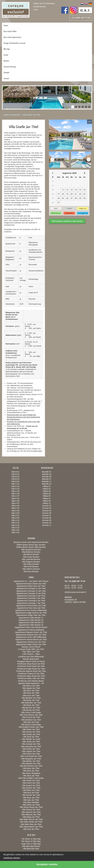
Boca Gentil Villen (10, 31)
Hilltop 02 (47, 489)
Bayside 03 (47, 474)
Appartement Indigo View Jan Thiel (31, 615)
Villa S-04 (15, 511)
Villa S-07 (15, 515)
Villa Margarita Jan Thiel (31, 759)
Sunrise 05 (47, 511)
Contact (6, 78)
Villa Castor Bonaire (31, 557)
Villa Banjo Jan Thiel (31, 700)
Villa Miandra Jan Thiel (31, 763)
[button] (73, 107)
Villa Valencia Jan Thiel (31, 812)
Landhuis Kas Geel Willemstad (31, 657)
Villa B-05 (15, 481)
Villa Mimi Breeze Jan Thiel (31, 766)
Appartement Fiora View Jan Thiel (31, 608)
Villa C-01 (15, 484)
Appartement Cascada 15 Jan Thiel (31, 593)
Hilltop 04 (47, 494)
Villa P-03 (15, 498)
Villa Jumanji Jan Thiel (31, 744)
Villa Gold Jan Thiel (31, 737)
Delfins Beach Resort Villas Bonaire (31, 547)
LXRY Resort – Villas (31, 654)
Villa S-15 (15, 523)
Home (6, 25)
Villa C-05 (15, 491)
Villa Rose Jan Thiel (31, 798)
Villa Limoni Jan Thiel (31, 754)
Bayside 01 (47, 472)
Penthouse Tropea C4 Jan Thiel (31, 674)
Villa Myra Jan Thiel (31, 771)
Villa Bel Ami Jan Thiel (31, 708)
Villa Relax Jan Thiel (31, 790)
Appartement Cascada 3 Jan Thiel (31, 596)
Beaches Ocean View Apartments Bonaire (31, 542)
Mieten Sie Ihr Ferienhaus (44, 3)
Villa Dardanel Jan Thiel (31, 720)
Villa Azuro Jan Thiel (31, 695)
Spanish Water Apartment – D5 (31, 683)
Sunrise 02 (47, 506)
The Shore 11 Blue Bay (31, 839)
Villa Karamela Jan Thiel (31, 747)
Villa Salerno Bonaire (31, 569)
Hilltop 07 (47, 498)
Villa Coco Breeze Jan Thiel (31, 715)
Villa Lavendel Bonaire (31, 559)
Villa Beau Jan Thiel (31, 705)
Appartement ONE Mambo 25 (31, 620)
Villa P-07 (15, 503)
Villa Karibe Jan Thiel (31, 749)
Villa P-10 (15, 508)
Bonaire (6, 61)
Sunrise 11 (47, 525)
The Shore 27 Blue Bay (31, 841)
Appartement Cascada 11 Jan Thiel (31, 588)
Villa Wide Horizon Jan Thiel (31, 819)
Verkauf (6, 73)
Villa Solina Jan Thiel (31, 805)
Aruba (6, 55)
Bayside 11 (47, 481)
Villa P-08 (15, 506)
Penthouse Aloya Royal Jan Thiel (31, 664)
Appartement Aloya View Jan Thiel (31, 586)
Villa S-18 (15, 528)
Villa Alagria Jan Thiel (31, 688)
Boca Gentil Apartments (12, 37)
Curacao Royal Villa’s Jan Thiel (31, 649)
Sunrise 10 (47, 523)
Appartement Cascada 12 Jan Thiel (31, 591)
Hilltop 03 (47, 491)
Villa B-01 (15, 472)
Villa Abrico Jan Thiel (31, 686)
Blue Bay (7, 49)
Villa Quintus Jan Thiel (31, 788)
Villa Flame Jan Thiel (31, 729)
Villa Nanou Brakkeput (31, 773)
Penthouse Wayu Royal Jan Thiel (31, 676)
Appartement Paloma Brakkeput (31, 630)
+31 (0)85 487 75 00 (81, 18)
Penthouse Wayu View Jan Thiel (31, 678)
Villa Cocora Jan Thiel (31, 717)
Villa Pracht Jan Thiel (31, 783)
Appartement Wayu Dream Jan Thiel (31, 644)
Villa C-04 (15, 489)
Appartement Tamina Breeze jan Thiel (31, 639)
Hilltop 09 (47, 501)
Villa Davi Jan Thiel (31, 722)
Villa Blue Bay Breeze (31, 846)
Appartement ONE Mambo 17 (31, 618)
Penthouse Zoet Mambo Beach (31, 681)
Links (36, 10)
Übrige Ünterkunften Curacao (14, 43)
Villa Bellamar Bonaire (31, 552)
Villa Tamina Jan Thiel (31, 810)
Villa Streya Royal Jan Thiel (31, 807)
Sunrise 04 (47, 508)
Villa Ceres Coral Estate (31, 712)
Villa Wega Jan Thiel (31, 817)
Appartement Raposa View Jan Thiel (31, 635)
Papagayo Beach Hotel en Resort (31, 661)
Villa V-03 (15, 532)
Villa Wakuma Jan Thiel (31, 815)
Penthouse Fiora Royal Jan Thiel (31, 666)
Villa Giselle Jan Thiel (31, 115)
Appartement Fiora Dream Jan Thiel (31, 606)
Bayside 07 (47, 479)
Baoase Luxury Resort (31, 647)
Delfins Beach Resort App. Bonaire (31, 545)
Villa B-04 (15, 479)
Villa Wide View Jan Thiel (31, 824)
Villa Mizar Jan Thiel (31, 768)
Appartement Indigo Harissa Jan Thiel (31, 613)
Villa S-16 (15, 525)
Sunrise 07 (47, 515)
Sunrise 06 (47, 513)
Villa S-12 (15, 520)
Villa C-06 (15, 494)
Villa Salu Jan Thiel (31, 800)
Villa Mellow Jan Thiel (31, 761)
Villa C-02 (15, 486)
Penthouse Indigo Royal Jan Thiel (31, 669)
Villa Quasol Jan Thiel (31, 785)
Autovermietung (10, 67)
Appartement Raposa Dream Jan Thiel (31, 632)
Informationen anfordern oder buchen (67, 221)
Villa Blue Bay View (31, 849)
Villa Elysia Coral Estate (31, 725)
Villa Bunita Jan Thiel (31, 710)
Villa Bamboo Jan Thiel (31, 698)
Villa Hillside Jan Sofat (31, 739)
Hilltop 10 (47, 503)
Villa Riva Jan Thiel (31, 793)
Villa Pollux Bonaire (31, 564)
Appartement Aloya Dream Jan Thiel (31, 584)
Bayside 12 (47, 484)
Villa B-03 (15, 477)
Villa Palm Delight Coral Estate (31, 778)
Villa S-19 (15, 530)
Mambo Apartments (31, 659)
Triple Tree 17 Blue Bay (31, 844)
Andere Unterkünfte (12, 115)
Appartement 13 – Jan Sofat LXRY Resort (31, 581)
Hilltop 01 (47, 486)
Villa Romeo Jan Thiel (31, 795)
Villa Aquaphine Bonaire (31, 550)
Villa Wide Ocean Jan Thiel (31, 822)
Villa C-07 (15, 496)
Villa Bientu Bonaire (31, 554)
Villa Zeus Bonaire (31, 571)
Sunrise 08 (47, 518)
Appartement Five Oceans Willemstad (31, 610)
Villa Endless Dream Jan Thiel (31, 727)
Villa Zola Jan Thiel (31, 829)
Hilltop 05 (47, 496)
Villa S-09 (15, 518)
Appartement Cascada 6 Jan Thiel (31, 601)
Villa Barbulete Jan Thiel (31, 703)
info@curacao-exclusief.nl (75, 592)
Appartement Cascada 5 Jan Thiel (31, 598)
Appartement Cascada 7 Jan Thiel (31, 603)
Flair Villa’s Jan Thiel (31, 652)
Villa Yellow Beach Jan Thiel (31, 827)
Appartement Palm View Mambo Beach (31, 627)
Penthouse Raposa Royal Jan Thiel (31, 671)
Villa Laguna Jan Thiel (31, 751)
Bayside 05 (47, 477)
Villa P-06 (15, 501)
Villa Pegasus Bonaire (31, 562)
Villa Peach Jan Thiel (31, 780)
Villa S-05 (15, 513)
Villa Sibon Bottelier (31, 802)
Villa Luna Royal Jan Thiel (31, 756)
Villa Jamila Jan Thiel (31, 742)
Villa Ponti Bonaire (31, 567)
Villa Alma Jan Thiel (31, 693)
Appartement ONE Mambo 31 (31, 625)
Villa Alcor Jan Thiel (31, 691)
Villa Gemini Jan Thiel (31, 732)
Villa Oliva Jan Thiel (31, 776)
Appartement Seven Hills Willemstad (31, 637)
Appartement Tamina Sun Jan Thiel (31, 642)
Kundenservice (40, 7)
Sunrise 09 (47, 520)
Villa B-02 (15, 474)
